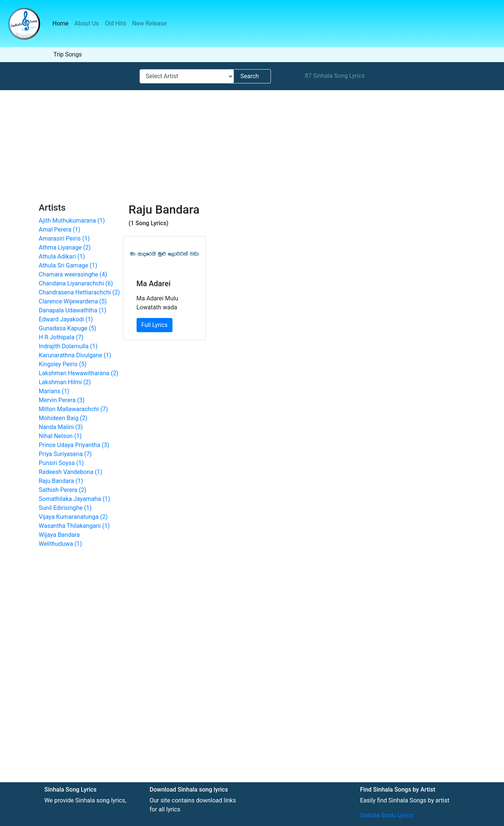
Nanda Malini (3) (61, 427)
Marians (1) (54, 391)
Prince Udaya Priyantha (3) (74, 445)
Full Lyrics (155, 325)
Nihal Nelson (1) (60, 436)
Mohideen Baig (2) (63, 418)
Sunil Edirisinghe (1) (65, 508)
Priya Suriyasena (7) (65, 454)
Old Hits (115, 23)
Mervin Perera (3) (62, 400)
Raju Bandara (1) (61, 481)
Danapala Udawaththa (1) (73, 310)
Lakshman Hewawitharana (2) (79, 373)
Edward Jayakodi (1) (66, 319)
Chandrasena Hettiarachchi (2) (80, 292)
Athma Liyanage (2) (65, 247)
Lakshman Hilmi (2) (65, 382)
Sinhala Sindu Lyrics (386, 815)
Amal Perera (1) (60, 230)
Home (62, 23)
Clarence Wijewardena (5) (73, 301)
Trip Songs (68, 54)
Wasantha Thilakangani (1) (74, 526)
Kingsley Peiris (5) (63, 364)
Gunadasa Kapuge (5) (68, 328)
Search (249, 76)
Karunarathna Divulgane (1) (75, 355)
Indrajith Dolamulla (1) (68, 346)
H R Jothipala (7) (61, 337)
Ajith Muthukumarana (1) (72, 221)
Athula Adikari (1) (62, 256)
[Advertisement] (252, 146)
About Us (87, 23)
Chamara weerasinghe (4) (73, 274)
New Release (149, 23)
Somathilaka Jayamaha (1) (75, 499)
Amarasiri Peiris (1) (64, 238)
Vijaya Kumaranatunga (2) (73, 517)
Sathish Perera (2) (63, 490)
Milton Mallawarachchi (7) (74, 409)
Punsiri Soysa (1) (61, 463)
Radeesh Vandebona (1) (71, 472)
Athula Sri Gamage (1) (68, 265)
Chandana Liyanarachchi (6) (76, 283)
